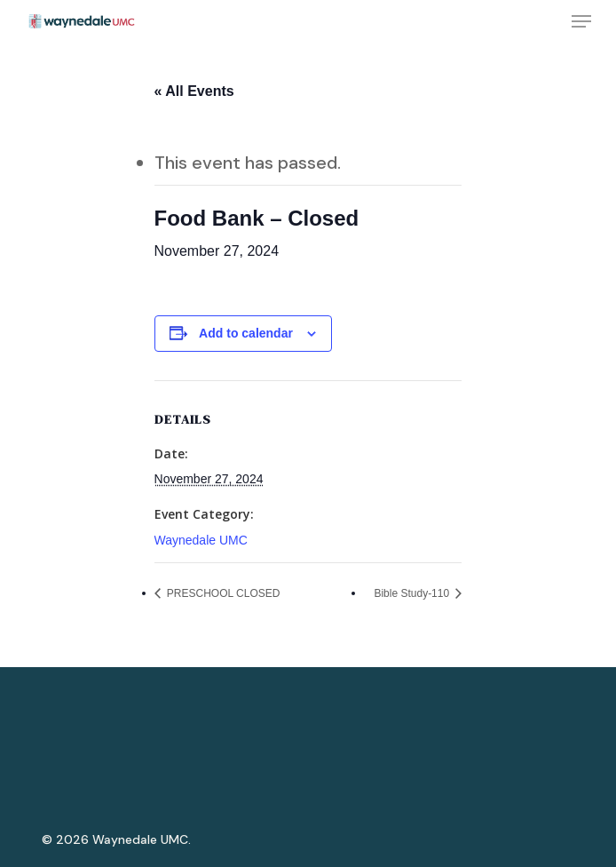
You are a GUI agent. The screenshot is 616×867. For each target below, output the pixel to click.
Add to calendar (246, 333)
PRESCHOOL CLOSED (222, 593)
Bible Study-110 (413, 593)
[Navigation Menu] (581, 21)
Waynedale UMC (201, 540)
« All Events (194, 91)
